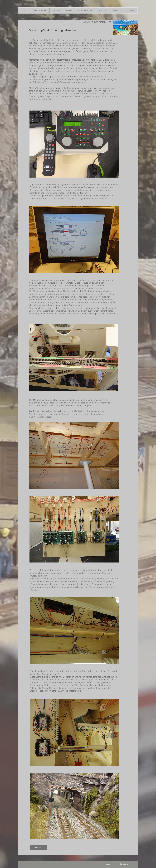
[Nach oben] (38, 847)
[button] (40, 10)
